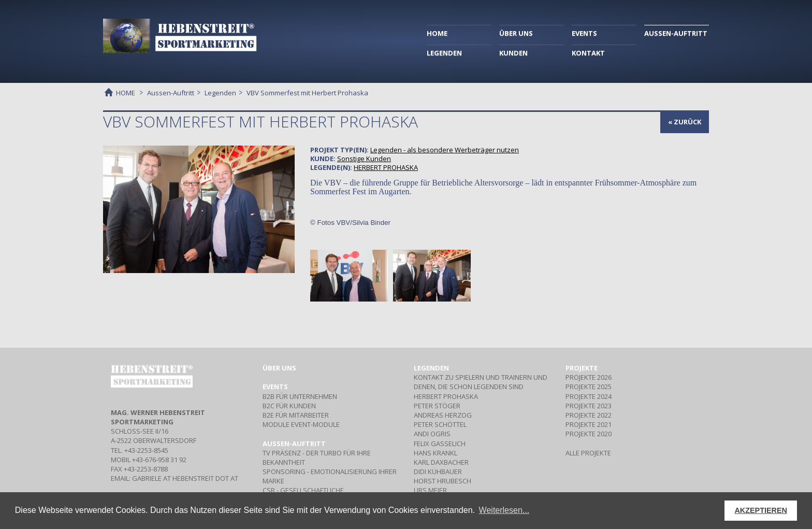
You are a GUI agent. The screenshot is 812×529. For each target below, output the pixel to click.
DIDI (438, 471)
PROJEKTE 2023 (589, 406)
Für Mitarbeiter (296, 415)
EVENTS (584, 33)
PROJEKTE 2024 (589, 396)
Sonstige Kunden (364, 159)
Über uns (279, 368)
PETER (437, 406)
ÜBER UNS (516, 33)
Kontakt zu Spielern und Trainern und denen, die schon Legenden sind (481, 382)
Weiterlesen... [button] (504, 510)
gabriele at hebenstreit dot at (185, 478)
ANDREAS (443, 415)
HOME (437, 33)
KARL (441, 462)
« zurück (685, 122)
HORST (443, 481)
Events (275, 387)
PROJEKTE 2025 (589, 387)
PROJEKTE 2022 (589, 415)
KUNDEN (513, 53)
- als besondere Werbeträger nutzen (445, 150)
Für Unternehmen (300, 396)
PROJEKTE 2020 (589, 434)
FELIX (440, 444)
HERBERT (386, 167)
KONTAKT (588, 53)
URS (430, 490)
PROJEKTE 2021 (589, 424)
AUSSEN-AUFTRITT (676, 33)
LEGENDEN (444, 53)
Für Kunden (289, 406)
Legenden (220, 93)
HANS (436, 453)
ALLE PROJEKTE (588, 453)
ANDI (432, 434)
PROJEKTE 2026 (589, 377)
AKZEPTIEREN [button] (761, 510)
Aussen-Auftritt (171, 93)
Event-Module (301, 424)
